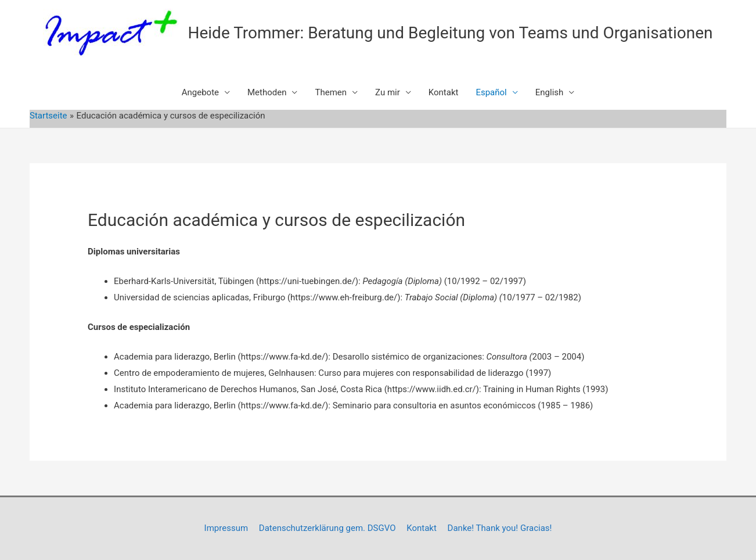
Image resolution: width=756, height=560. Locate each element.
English (550, 92)
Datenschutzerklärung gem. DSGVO (327, 528)
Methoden (267, 92)
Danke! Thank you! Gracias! (500, 528)
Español (491, 92)
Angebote (200, 92)
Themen (331, 92)
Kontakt (444, 92)
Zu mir (388, 92)
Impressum (226, 528)
